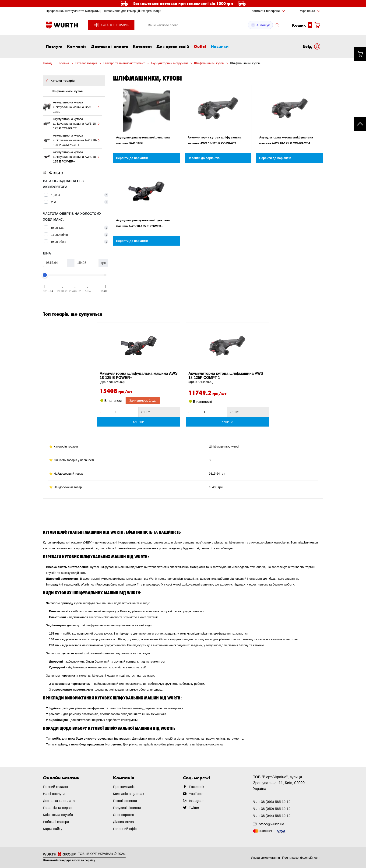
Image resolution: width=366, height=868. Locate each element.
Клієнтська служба (58, 815)
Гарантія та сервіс (58, 808)
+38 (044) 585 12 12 (275, 816)
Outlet (200, 46)
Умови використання (265, 858)
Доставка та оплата (59, 801)
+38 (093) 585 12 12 (275, 802)
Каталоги (142, 46)
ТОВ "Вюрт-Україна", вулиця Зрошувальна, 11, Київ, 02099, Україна (279, 783)
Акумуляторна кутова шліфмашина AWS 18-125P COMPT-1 (227, 378)
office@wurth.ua (271, 824)
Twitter (194, 808)
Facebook (197, 787)
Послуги (54, 46)
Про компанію (124, 787)
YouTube (196, 794)
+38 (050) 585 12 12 (275, 809)
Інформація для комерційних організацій (133, 11)
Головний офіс (125, 829)
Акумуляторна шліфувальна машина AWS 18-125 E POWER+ (139, 378)
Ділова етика (123, 822)
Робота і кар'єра (56, 822)
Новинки (220, 46)
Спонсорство (123, 815)
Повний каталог (56, 787)
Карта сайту (53, 829)
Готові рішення (125, 801)
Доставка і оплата (110, 46)
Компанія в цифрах (128, 794)
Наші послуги (54, 794)
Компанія (77, 46)
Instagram (197, 801)
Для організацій (173, 46)
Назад (47, 63)
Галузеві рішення (127, 808)
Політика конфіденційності (301, 858)
